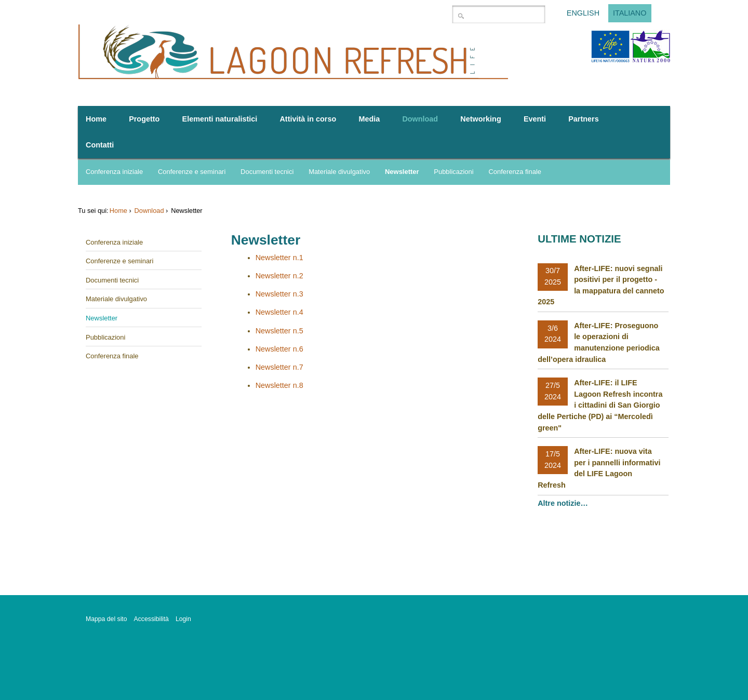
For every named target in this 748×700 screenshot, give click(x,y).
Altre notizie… (564, 503)
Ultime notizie (579, 239)
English (583, 14)
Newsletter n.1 (279, 258)
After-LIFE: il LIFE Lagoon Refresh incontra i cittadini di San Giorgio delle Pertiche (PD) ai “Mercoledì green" (600, 405)
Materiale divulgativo (339, 172)
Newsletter (402, 172)
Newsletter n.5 (279, 331)
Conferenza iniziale (114, 172)
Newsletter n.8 (279, 385)
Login (183, 619)
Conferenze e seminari (192, 172)
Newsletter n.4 (279, 312)
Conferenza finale (515, 172)
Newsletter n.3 (279, 294)
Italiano (630, 14)
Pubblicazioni (453, 172)
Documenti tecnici (267, 172)
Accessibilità (151, 619)
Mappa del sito (106, 619)
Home (118, 211)
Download (149, 211)
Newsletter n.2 (279, 276)
